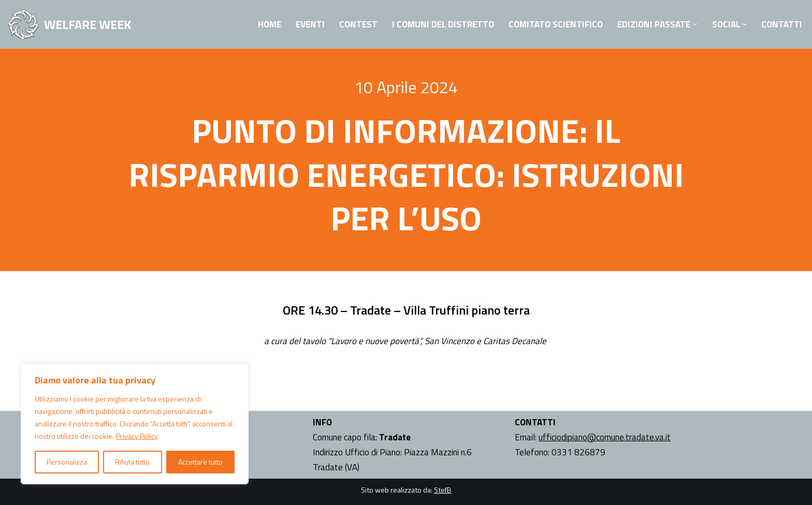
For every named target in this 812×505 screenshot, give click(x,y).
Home (270, 24)
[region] (135, 424)
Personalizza (67, 462)
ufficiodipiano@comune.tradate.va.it (605, 437)
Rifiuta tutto (132, 462)
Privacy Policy (137, 436)
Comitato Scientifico (556, 24)
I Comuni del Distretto (443, 24)
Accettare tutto (200, 462)
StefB (443, 490)
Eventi (310, 24)
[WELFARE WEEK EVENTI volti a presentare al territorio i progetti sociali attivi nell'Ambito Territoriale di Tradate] (69, 24)
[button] (695, 25)
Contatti (782, 24)
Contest (358, 24)
